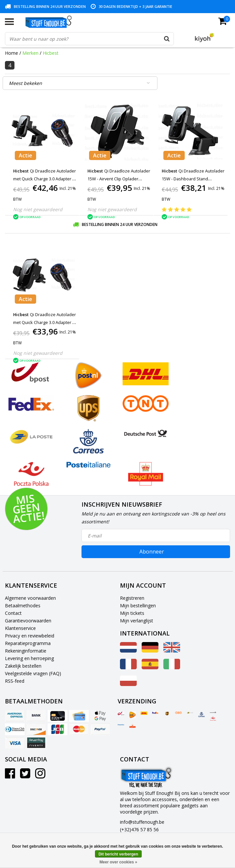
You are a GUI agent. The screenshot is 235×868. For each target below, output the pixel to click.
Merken (30, 53)
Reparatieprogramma (28, 643)
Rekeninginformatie (26, 651)
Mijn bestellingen (138, 606)
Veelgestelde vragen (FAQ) (33, 673)
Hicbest (51, 53)
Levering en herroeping (29, 658)
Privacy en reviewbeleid (30, 636)
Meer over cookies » (118, 862)
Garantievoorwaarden (28, 621)
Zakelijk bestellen (23, 666)
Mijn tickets (132, 613)
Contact (13, 613)
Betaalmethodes (23, 606)
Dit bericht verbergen (118, 854)
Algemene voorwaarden (30, 598)
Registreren (132, 598)
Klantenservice (20, 628)
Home (12, 53)
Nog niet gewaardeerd (38, 209)
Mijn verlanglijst (137, 621)
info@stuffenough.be (142, 822)
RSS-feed (15, 681)
